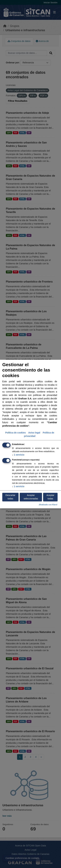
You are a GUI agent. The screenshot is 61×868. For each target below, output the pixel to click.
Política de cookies (15, 433)
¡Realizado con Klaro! (48, 505)
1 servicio (18, 455)
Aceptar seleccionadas (31, 497)
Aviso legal (34, 433)
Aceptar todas (50, 497)
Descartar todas (10, 497)
